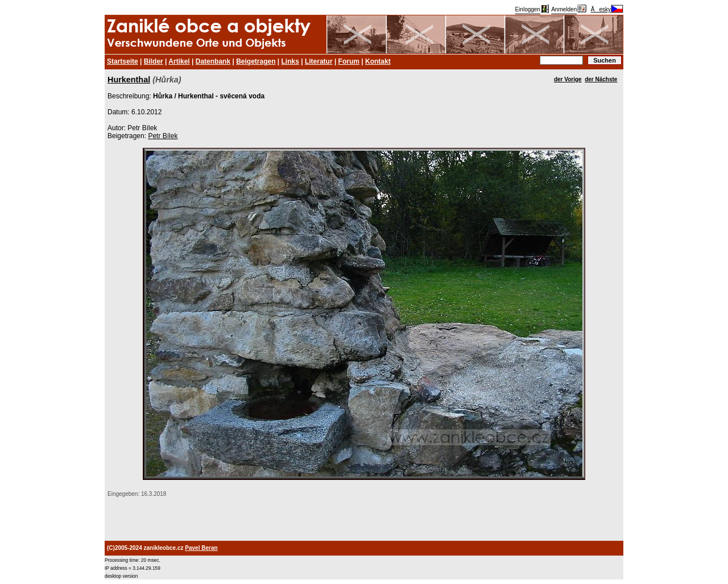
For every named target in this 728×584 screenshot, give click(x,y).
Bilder (154, 61)
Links (290, 61)
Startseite (123, 61)
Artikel (179, 61)
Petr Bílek (163, 136)
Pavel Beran (201, 548)
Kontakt (378, 61)
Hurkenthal (129, 80)
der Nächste (601, 79)
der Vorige (568, 79)
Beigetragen (256, 61)
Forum (349, 61)
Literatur (319, 61)
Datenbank (213, 61)
